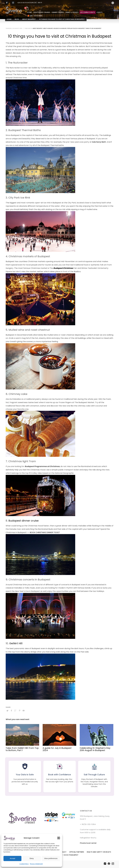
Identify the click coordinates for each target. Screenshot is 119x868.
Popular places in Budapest (76, 28)
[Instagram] (113, 864)
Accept (13, 858)
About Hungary (48, 28)
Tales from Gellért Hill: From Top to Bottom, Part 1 (22, 749)
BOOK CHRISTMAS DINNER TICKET (45, 532)
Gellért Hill (16, 643)
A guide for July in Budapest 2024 (57, 749)
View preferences (51, 858)
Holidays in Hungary (60, 28)
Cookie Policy (24, 864)
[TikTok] (105, 864)
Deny (32, 858)
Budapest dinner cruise (24, 521)
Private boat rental (88, 843)
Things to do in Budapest (93, 28)
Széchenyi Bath (99, 142)
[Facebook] (109, 864)
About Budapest (38, 28)
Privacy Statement (36, 864)
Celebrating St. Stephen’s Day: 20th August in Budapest (95, 749)
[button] (59, 838)
